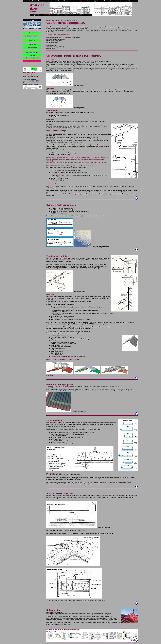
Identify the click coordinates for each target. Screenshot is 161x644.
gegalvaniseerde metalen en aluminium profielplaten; (63, 38)
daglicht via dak (69, 15)
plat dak (57, 15)
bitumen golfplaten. (53, 42)
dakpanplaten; (51, 48)
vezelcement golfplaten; (54, 41)
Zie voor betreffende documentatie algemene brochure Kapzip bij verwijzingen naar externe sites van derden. (79, 484)
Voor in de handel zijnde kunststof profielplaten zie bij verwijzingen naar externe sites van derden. (75, 216)
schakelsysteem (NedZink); (55, 47)
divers (80, 15)
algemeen (36, 15)
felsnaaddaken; (51, 45)
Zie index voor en (31, 79)
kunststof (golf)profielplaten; (56, 39)
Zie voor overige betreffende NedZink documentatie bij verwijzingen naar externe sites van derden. (76, 601)
